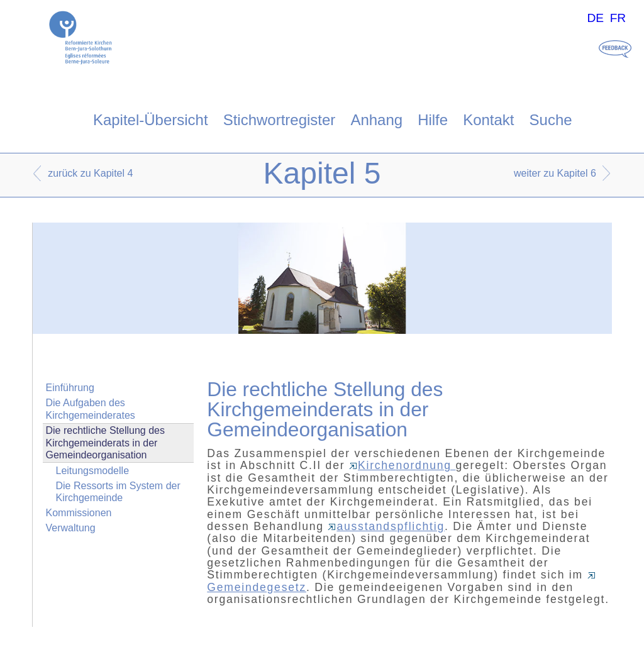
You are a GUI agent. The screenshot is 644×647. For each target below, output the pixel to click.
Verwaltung (71, 528)
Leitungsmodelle (93, 471)
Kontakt (488, 120)
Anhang (376, 120)
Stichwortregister (280, 120)
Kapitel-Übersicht (151, 120)
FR (618, 18)
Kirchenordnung (402, 465)
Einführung (70, 388)
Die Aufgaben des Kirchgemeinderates (91, 409)
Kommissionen (79, 513)
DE (595, 18)
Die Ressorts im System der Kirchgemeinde (118, 492)
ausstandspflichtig (386, 526)
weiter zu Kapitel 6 (555, 173)
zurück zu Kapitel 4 (90, 173)
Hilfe (433, 120)
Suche (551, 120)
